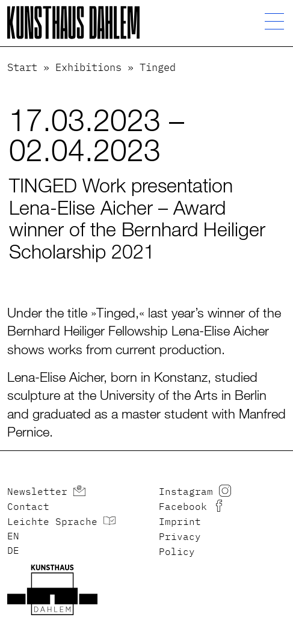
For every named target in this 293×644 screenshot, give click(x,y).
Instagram (186, 492)
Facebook (183, 508)
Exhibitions (88, 68)
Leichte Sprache (52, 523)
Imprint (180, 523)
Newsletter (37, 492)
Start (22, 68)
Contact (28, 508)
